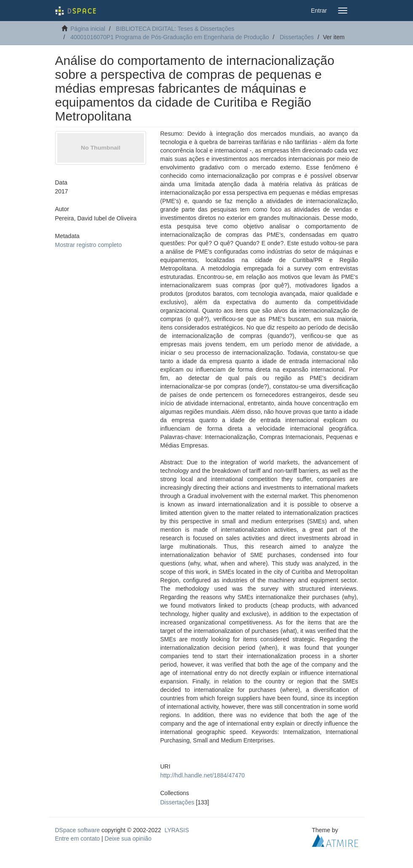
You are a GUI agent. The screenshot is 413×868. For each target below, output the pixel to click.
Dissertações (297, 37)
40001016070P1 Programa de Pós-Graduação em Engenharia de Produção (170, 37)
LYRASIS (177, 830)
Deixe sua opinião (128, 839)
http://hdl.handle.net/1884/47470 (203, 775)
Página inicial (88, 29)
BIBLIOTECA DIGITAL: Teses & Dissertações (175, 29)
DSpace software (78, 830)
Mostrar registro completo (89, 245)
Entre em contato (78, 839)
